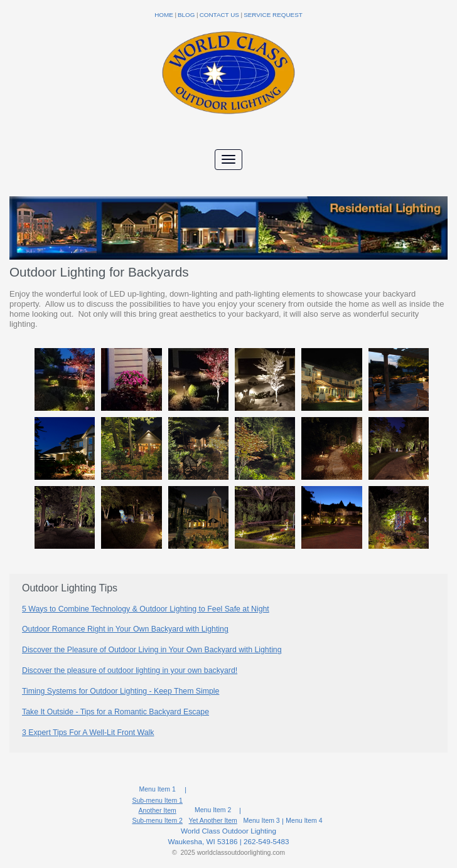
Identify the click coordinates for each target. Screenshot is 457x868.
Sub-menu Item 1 (157, 800)
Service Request (273, 15)
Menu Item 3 (261, 821)
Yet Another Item (213, 820)
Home (164, 15)
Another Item (158, 810)
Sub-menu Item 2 (157, 820)
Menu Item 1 (158, 789)
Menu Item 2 (213, 810)
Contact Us (219, 15)
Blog (186, 15)
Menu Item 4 (304, 821)
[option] (228, 452)
